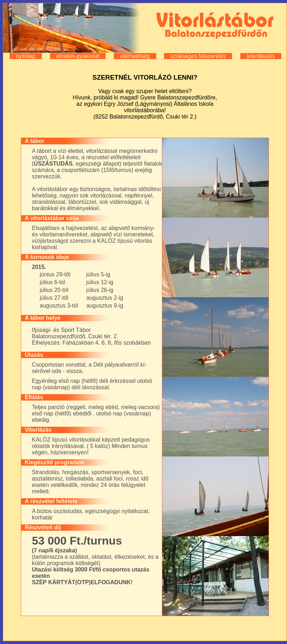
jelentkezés (261, 56)
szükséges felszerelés (198, 56)
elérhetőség (135, 56)
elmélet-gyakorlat (78, 56)
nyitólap (26, 56)
